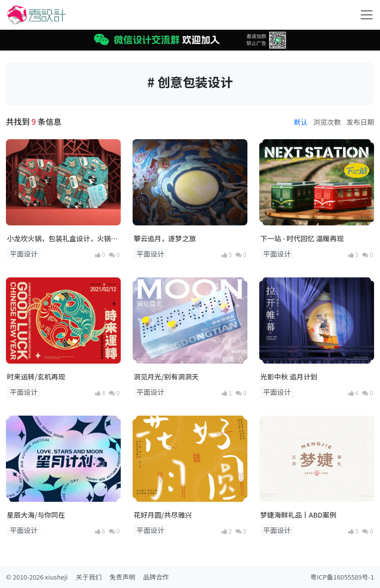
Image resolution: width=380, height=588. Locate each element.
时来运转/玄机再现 (36, 376)
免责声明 (122, 577)
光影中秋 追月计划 (289, 376)
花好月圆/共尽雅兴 (163, 515)
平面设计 (24, 254)
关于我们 (89, 577)
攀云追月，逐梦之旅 (165, 238)
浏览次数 (327, 122)
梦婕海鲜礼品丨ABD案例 (298, 515)
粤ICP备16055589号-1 (342, 577)
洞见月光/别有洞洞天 (166, 376)
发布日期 (360, 122)
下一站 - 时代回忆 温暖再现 (302, 238)
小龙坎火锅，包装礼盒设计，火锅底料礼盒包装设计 (62, 239)
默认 (301, 122)
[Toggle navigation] (367, 15)
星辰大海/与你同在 (36, 515)
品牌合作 (156, 577)
